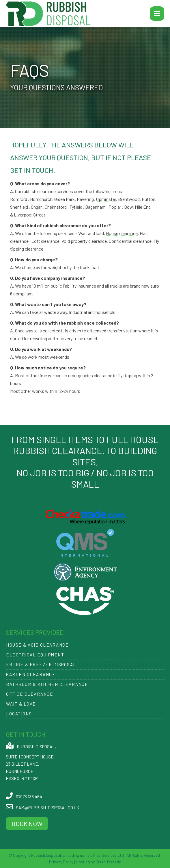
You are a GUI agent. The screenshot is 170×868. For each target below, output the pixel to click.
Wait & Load (21, 704)
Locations (19, 714)
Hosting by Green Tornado (98, 862)
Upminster (106, 199)
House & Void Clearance (37, 645)
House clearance (122, 233)
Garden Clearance (31, 674)
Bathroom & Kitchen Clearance (47, 684)
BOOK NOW (27, 823)
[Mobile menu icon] (157, 14)
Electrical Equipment (35, 655)
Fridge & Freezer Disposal (41, 665)
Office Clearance (30, 694)
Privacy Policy (61, 862)
